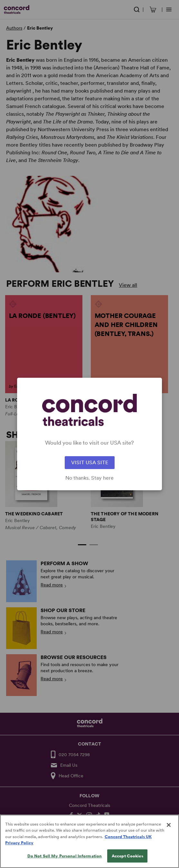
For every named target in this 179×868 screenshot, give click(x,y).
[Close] (169, 833)
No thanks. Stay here (89, 478)
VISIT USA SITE (90, 462)
